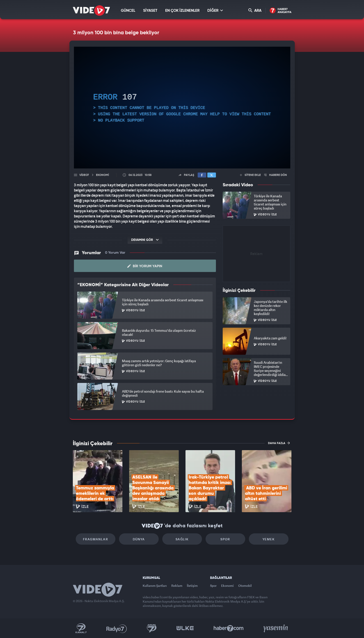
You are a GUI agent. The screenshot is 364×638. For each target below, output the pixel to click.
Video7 (84, 175)
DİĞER (215, 10)
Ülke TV (185, 628)
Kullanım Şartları (155, 586)
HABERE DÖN (276, 175)
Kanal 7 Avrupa (152, 628)
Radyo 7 (117, 628)
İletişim (192, 586)
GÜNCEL (128, 11)
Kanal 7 (81, 628)
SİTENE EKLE (250, 175)
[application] (182, 108)
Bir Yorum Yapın (145, 266)
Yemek (269, 539)
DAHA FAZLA (279, 443)
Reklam (177, 586)
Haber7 (229, 628)
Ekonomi (227, 586)
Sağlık (182, 539)
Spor (225, 539)
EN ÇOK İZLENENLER (182, 11)
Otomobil (245, 586)
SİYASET (150, 11)
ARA (255, 10)
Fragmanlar (95, 539)
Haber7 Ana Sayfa (280, 11)
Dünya (139, 539)
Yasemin (276, 628)
